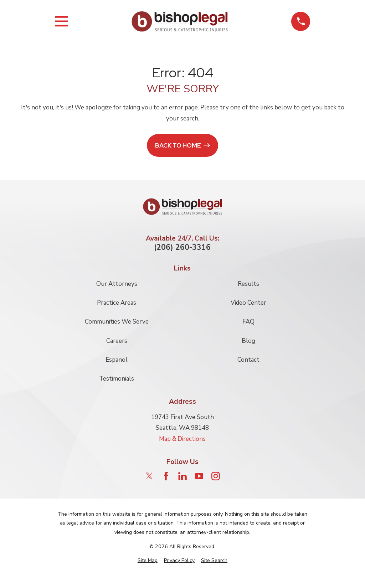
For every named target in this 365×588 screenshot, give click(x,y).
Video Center (248, 303)
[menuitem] (148, 561)
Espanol (117, 360)
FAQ (248, 322)
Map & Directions (182, 439)
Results (248, 284)
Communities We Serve (117, 322)
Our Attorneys (117, 284)
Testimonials (117, 379)
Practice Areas (117, 303)
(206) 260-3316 (182, 247)
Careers (117, 341)
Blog (248, 341)
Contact (248, 360)
